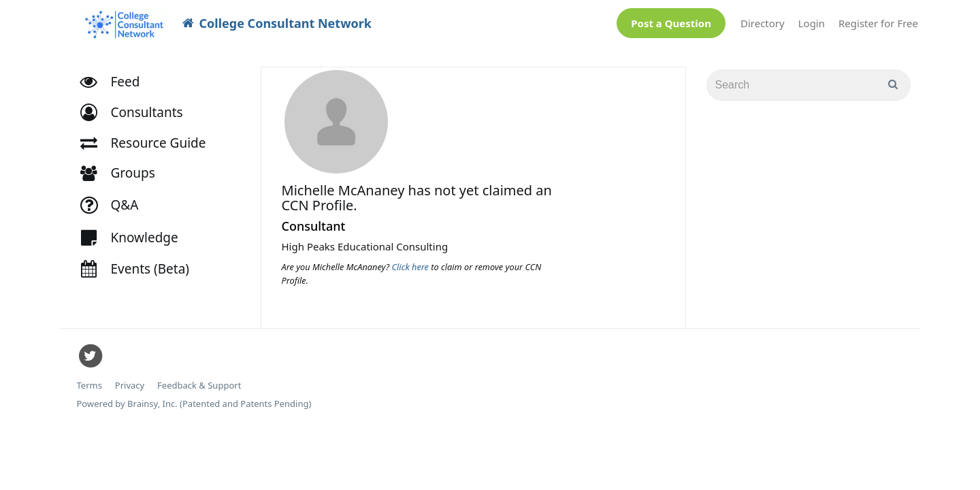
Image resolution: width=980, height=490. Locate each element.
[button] (138, 106)
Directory (763, 20)
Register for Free (878, 20)
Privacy (130, 379)
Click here (412, 260)
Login (812, 20)
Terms (89, 379)
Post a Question (671, 20)
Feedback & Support (199, 379)
